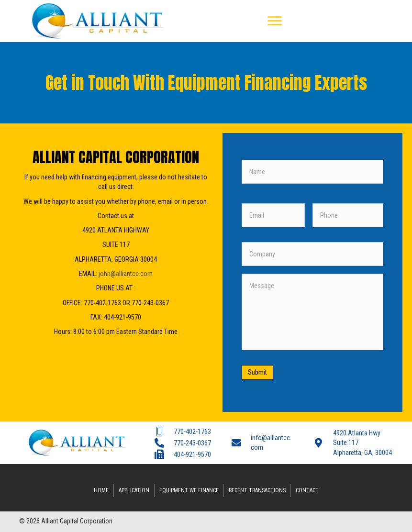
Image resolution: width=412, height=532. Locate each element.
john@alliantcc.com (126, 274)
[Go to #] (353, 443)
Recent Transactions (257, 490)
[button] (275, 21)
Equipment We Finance (189, 490)
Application (134, 490)
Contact (307, 490)
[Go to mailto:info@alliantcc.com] (263, 443)
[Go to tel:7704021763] (184, 431)
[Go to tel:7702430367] (184, 443)
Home (101, 490)
